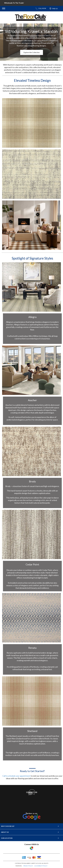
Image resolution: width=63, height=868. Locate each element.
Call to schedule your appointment (16, 776)
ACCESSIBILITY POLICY (41, 866)
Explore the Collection (32, 52)
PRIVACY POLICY (28, 866)
